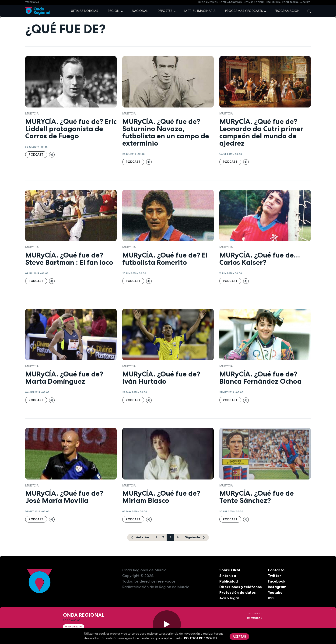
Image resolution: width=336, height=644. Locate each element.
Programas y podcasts (244, 11)
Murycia (32, 113)
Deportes (165, 11)
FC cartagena (290, 2)
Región (114, 11)
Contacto (276, 570)
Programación (287, 11)
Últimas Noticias (254, 2)
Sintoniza (228, 576)
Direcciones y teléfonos (241, 587)
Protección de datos (238, 592)
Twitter (275, 576)
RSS (271, 598)
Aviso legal (229, 598)
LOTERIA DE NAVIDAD (231, 2)
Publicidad (229, 581)
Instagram (277, 587)
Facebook (277, 581)
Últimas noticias (84, 11)
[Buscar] (308, 11)
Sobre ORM (230, 570)
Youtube (275, 592)
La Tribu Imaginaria (200, 11)
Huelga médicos (208, 2)
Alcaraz (305, 2)
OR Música (255, 618)
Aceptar (239, 637)
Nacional (140, 11)
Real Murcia (273, 2)
